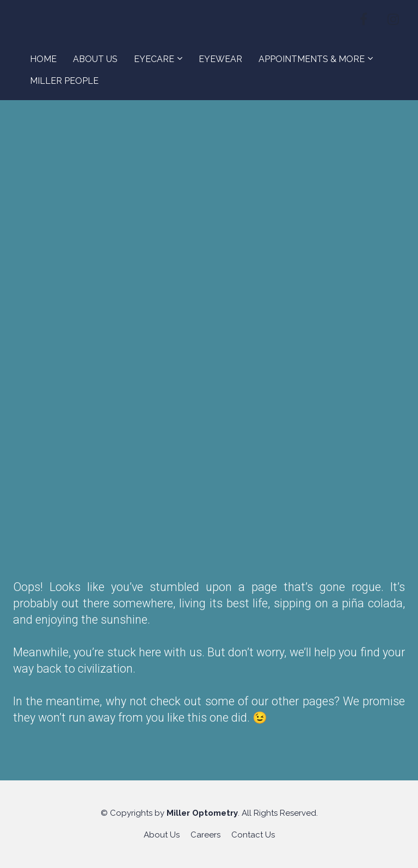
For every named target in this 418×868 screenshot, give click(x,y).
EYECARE (154, 59)
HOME (43, 59)
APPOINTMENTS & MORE (312, 59)
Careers (205, 835)
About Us (162, 835)
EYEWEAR (220, 59)
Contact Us (253, 835)
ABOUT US (95, 59)
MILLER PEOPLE (64, 81)
